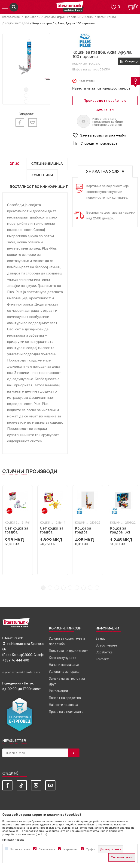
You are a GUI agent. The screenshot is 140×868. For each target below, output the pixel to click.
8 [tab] (90, 588)
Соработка (104, 652)
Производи (32, 17)
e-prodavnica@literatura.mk (21, 672)
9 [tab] (97, 588)
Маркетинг (71, 849)
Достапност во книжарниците (40, 187)
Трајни (91, 849)
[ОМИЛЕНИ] (113, 7)
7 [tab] (84, 588)
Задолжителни (20, 849)
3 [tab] (26, 102)
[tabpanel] (26, 57)
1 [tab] (26, 90)
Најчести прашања (64, 705)
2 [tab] (26, 96)
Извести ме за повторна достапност (101, 89)
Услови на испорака (64, 672)
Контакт (102, 659)
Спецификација (47, 164)
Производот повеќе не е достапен (105, 102)
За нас (101, 639)
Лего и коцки (106, 17)
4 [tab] (63, 588)
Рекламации (58, 691)
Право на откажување (66, 712)
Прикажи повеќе (13, 840)
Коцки (89, 17)
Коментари (42, 175)
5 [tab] (70, 588)
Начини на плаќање (64, 665)
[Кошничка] (132, 7)
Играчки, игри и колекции (62, 17)
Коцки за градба (17, 23)
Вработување (106, 645)
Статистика (47, 849)
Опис (14, 164)
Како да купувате (63, 658)
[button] (105, 135)
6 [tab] (77, 588)
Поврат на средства (65, 698)
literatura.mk (11, 17)
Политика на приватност (68, 651)
